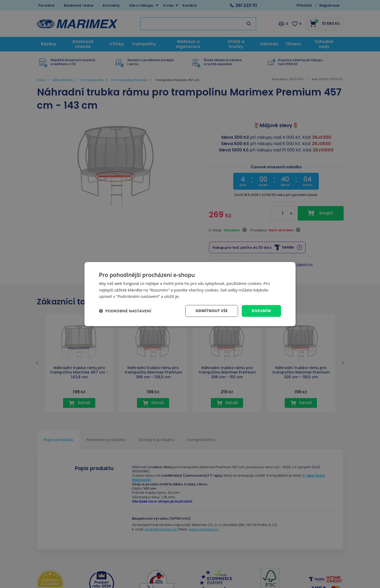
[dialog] (190, 294)
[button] (125, 311)
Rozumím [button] (261, 311)
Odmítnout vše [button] (212, 311)
